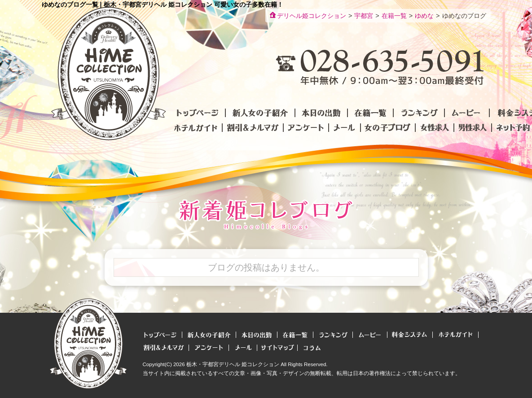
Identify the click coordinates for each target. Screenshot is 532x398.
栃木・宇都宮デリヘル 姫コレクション (233, 364)
